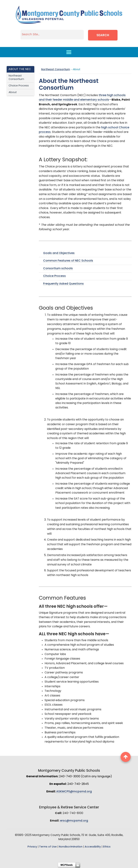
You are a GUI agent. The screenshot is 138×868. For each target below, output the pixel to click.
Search (103, 35)
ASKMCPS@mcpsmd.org (74, 792)
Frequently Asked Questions (63, 284)
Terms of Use (48, 847)
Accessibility (93, 847)
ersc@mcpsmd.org (74, 821)
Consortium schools (58, 269)
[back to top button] (126, 757)
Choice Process (19, 86)
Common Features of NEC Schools (68, 261)
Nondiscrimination (71, 847)
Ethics (107, 847)
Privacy (32, 847)
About (13, 92)
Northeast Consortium (16, 78)
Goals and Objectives (59, 253)
